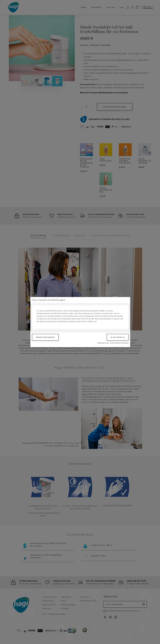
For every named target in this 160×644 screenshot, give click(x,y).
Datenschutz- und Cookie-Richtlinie (113, 343)
